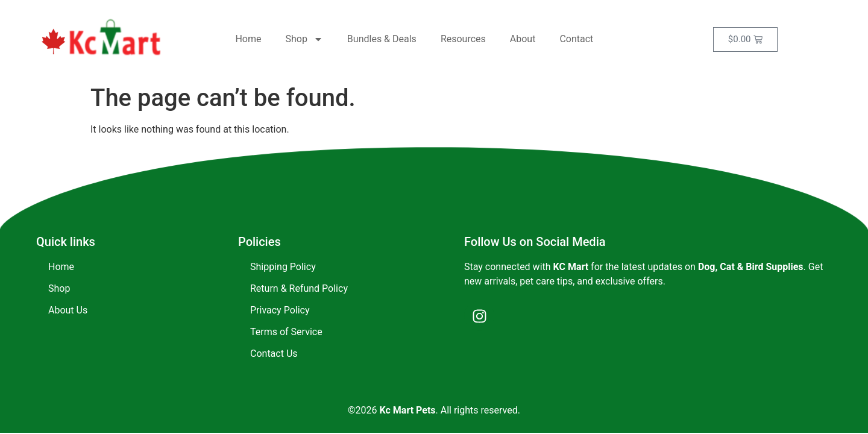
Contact (576, 39)
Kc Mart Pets (408, 410)
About (523, 39)
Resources (463, 39)
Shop (304, 39)
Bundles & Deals (382, 39)
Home (248, 39)
